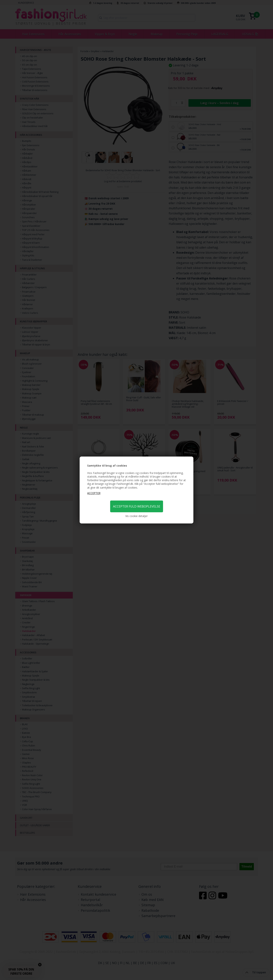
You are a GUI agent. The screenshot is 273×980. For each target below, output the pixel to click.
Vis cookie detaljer (136, 516)
